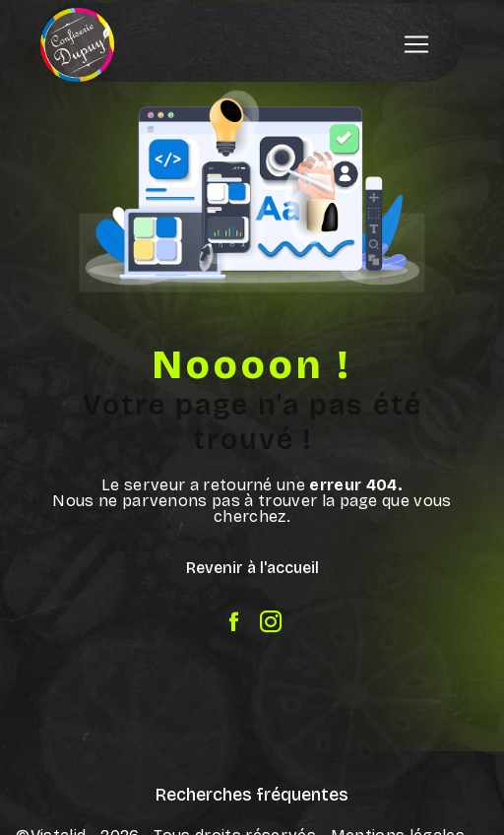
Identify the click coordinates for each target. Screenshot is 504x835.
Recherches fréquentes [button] (252, 795)
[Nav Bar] (416, 44)
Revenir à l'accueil (252, 568)
